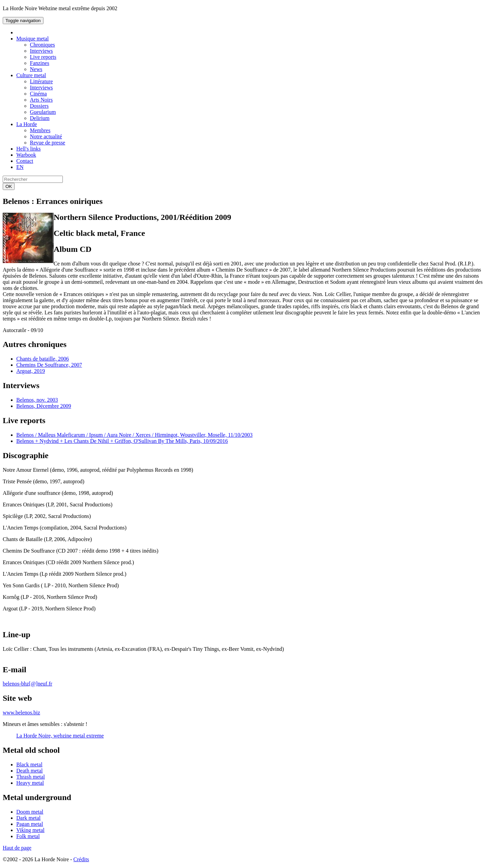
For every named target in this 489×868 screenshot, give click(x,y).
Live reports (43, 57)
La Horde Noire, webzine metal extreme (60, 736)
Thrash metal (31, 777)
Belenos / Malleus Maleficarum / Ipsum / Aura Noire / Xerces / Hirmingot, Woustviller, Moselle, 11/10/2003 (134, 435)
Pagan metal (30, 824)
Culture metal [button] (31, 75)
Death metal (30, 771)
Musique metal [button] (33, 39)
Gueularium (43, 112)
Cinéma (38, 94)
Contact (25, 161)
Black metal (29, 765)
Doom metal (30, 812)
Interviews (41, 51)
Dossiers (39, 106)
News (36, 69)
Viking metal (30, 830)
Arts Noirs (41, 100)
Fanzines (40, 63)
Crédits (81, 859)
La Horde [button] (27, 124)
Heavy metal (30, 783)
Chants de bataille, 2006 (43, 359)
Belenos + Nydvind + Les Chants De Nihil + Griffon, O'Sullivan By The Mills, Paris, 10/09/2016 (122, 441)
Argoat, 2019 (31, 371)
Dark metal (29, 818)
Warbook (26, 155)
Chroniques (42, 45)
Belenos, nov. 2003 (37, 400)
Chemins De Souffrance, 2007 (49, 365)
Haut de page (17, 848)
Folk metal (28, 836)
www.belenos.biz (21, 713)
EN (20, 167)
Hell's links (29, 149)
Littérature (41, 81)
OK (9, 186)
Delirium (40, 118)
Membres (40, 130)
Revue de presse (48, 143)
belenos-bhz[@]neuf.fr (28, 684)
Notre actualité (46, 136)
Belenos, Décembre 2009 (44, 406)
